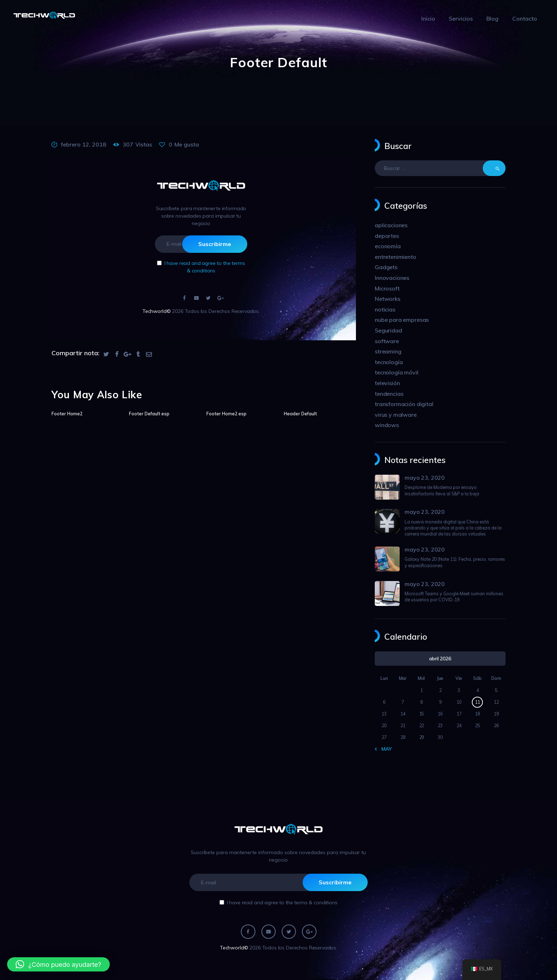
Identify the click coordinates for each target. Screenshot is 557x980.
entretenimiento (396, 257)
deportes (387, 236)
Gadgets (386, 267)
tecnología (389, 362)
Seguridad (388, 330)
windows (387, 425)
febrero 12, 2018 (83, 144)
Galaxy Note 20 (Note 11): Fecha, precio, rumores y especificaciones (455, 562)
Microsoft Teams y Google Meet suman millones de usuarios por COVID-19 (454, 596)
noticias (385, 309)
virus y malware (396, 415)
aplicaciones (391, 225)
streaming (388, 351)
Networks (388, 299)
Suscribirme (215, 244)
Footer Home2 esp (226, 414)
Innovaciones (392, 278)
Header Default (300, 414)
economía (388, 246)
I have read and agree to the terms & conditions (282, 902)
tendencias (389, 394)
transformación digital (404, 404)
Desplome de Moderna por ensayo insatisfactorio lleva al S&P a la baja (442, 490)
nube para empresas (402, 320)
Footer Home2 (67, 414)
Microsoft (387, 288)
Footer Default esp (149, 414)
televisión (387, 383)
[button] (58, 964)
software (387, 341)
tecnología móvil (397, 372)
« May (385, 749)
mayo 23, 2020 (425, 478)
